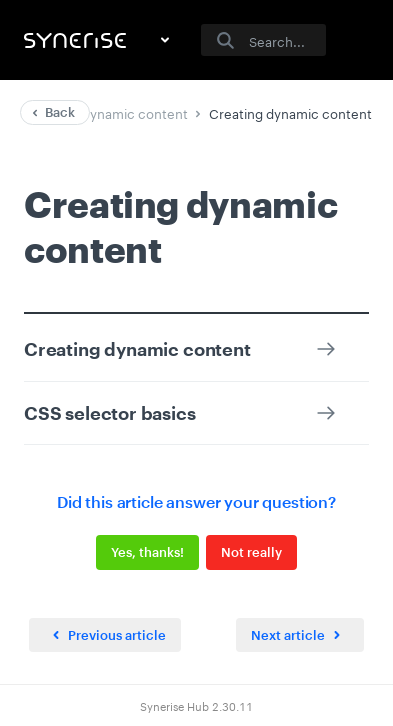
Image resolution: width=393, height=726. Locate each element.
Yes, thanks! (147, 552)
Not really (251, 552)
